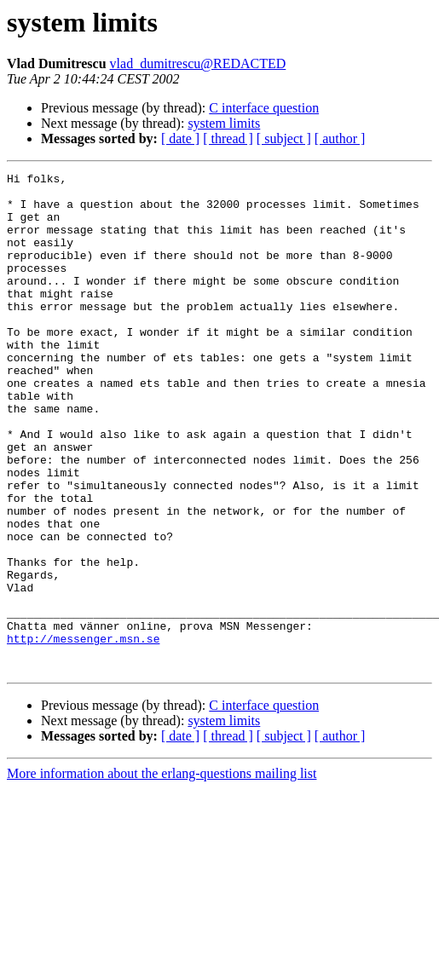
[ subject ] (284, 138)
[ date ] (180, 138)
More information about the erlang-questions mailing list (162, 873)
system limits (224, 123)
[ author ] (340, 138)
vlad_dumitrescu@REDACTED (198, 63)
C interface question (264, 108)
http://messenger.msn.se (83, 733)
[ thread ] (228, 138)
